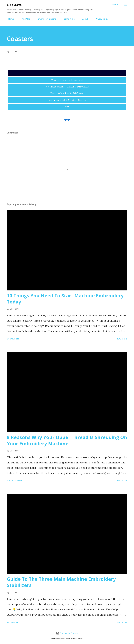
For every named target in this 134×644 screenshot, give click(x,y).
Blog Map (24, 19)
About (84, 19)
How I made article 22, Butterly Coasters (67, 100)
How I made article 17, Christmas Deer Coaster (67, 87)
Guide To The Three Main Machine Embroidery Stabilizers (61, 582)
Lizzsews (14, 5)
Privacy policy (100, 19)
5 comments (13, 339)
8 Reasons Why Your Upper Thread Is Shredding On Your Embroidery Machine (67, 440)
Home (9, 19)
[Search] (114, 5)
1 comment (12, 622)
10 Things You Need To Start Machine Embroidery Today (65, 299)
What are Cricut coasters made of (67, 80)
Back (67, 107)
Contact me (68, 19)
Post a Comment (15, 481)
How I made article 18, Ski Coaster (67, 93)
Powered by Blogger (67, 633)
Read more (122, 339)
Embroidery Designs (45, 19)
